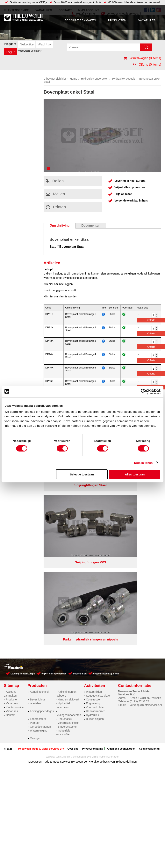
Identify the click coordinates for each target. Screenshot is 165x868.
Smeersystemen (68, 538)
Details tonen (143, 463)
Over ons (73, 560)
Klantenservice (15, 519)
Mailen (55, 194)
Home (73, 79)
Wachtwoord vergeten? (29, 51)
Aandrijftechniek (40, 503)
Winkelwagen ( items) (142, 58)
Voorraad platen (96, 519)
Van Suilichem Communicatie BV (73, 568)
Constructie (93, 511)
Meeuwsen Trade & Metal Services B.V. (41, 560)
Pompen (35, 534)
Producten (117, 20)
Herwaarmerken (96, 522)
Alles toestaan (135, 474)
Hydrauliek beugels (124, 79)
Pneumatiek (65, 530)
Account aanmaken (80, 20)
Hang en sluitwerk (69, 511)
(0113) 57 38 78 (139, 513)
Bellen (55, 181)
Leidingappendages (42, 522)
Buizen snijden (95, 530)
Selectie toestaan (82, 474)
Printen (56, 207)
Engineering (93, 515)
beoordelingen (128, 573)
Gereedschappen (40, 538)
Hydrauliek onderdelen (95, 79)
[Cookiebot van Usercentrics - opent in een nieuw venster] (143, 391)
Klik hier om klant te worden (60, 296)
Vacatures (147, 20)
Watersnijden (94, 503)
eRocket (115, 568)
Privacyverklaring (93, 560)
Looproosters (38, 530)
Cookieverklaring (149, 560)
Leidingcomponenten (68, 526)
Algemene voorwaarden (121, 560)
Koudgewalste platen (99, 507)
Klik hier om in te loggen (58, 284)
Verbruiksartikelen (69, 534)
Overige (35, 550)
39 (117, 573)
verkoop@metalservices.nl (146, 516)
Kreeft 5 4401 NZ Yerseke (145, 509)
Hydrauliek (92, 526)
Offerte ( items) (147, 65)
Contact (11, 526)
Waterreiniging (39, 542)
